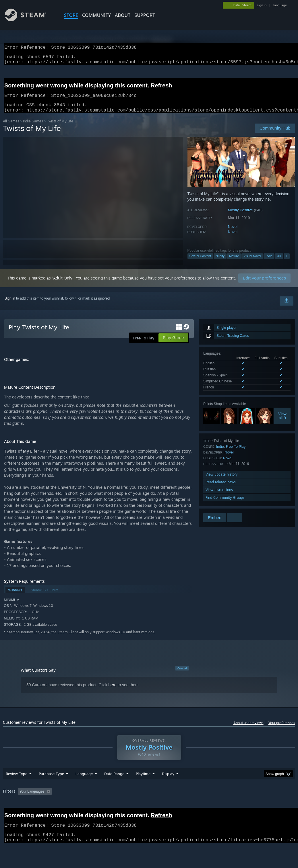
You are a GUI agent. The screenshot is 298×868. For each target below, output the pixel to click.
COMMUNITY (96, 15)
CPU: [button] (253, 806)
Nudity (220, 263)
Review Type (17, 789)
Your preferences (282, 730)
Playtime (143, 789)
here (113, 692)
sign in (262, 5)
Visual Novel (252, 263)
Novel (233, 233)
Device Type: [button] (14, 814)
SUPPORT (145, 15)
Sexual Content (200, 263)
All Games (11, 128)
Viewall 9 (282, 423)
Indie (269, 263)
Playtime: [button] (134, 806)
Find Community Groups (225, 504)
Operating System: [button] (223, 806)
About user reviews (248, 730)
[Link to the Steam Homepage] (30, 20)
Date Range (114, 789)
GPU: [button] (272, 806)
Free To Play (236, 453)
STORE (71, 15)
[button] (22, 806)
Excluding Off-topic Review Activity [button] (90, 806)
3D (279, 263)
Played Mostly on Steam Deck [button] (175, 806)
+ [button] (287, 263)
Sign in (10, 305)
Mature (234, 263)
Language (84, 789)
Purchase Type (51, 789)
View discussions (219, 497)
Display (168, 789)
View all (182, 675)
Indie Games (33, 128)
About (123, 15)
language (280, 5)
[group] (149, 810)
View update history (222, 481)
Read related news (221, 489)
